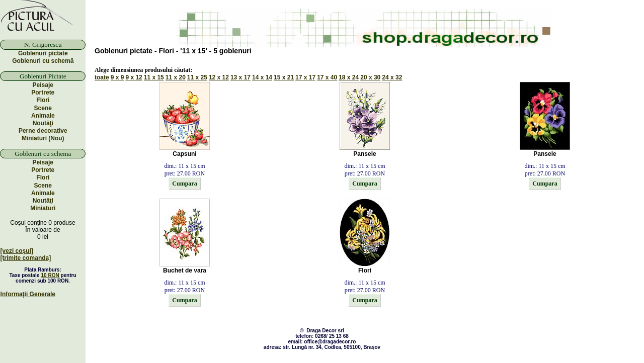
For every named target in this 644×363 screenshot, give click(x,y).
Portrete (43, 93)
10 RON (50, 275)
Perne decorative (43, 131)
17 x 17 (305, 77)
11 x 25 (197, 77)
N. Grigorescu (43, 44)
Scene (43, 108)
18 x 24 (349, 77)
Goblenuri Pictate (43, 76)
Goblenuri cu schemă (43, 61)
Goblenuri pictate (43, 53)
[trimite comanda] (26, 258)
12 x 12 (219, 77)
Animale (43, 116)
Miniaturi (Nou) (43, 138)
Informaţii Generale (28, 294)
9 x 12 (134, 77)
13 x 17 (240, 77)
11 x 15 (154, 77)
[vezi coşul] (17, 251)
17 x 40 (327, 77)
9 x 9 (117, 77)
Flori (43, 100)
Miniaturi (43, 208)
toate (102, 77)
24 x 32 (392, 77)
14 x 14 (262, 77)
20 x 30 (370, 77)
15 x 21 (284, 77)
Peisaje (43, 85)
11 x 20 (176, 77)
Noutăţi (43, 123)
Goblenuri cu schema (43, 154)
